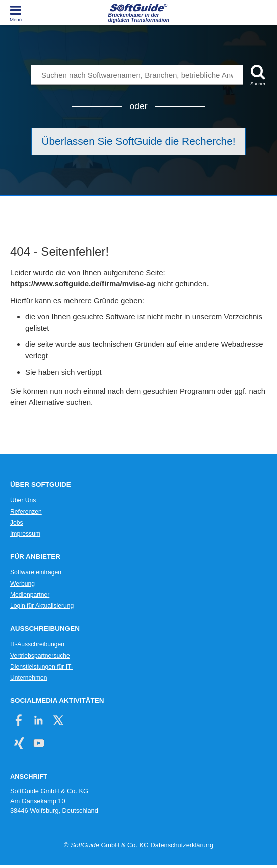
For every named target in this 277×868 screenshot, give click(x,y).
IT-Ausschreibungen (37, 644)
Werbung (22, 584)
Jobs (17, 523)
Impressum (25, 534)
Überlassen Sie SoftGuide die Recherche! (139, 141)
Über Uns (23, 500)
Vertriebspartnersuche (40, 656)
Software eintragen (36, 572)
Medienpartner (30, 595)
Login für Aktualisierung (42, 606)
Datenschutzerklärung (182, 845)
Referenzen (26, 512)
